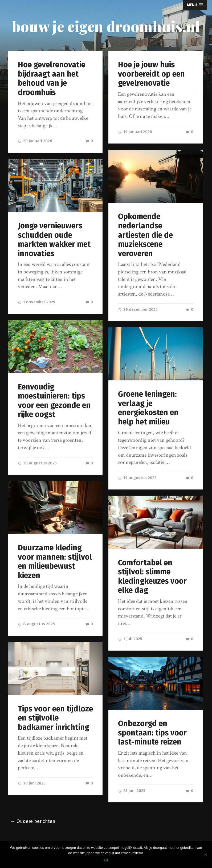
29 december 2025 (138, 309)
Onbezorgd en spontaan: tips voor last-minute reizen (152, 733)
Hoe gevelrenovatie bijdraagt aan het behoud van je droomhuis (52, 79)
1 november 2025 (36, 302)
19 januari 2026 (135, 132)
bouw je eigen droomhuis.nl (106, 26)
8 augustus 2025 (36, 624)
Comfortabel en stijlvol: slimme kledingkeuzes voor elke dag (152, 577)
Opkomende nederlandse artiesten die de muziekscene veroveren (145, 235)
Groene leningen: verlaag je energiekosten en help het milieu (148, 408)
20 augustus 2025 (37, 463)
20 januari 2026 (35, 141)
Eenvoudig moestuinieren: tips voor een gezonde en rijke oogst (54, 401)
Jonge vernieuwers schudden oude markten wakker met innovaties (54, 240)
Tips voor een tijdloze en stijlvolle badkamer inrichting (55, 718)
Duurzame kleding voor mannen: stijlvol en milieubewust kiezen (55, 562)
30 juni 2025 (32, 783)
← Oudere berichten (33, 822)
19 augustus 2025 (137, 478)
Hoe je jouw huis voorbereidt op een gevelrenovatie (151, 74)
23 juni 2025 (132, 791)
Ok (106, 860)
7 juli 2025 (130, 639)
